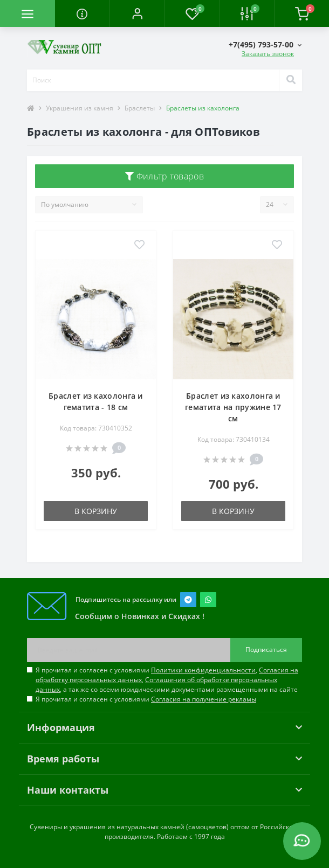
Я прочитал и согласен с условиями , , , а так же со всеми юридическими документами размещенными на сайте (167, 680)
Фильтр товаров (164, 176)
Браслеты (140, 108)
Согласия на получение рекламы (204, 699)
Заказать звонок (268, 54)
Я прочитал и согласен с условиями (146, 699)
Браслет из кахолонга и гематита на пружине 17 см (233, 407)
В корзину (96, 511)
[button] (137, 13)
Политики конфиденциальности (203, 670)
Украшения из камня (80, 108)
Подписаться (266, 650)
